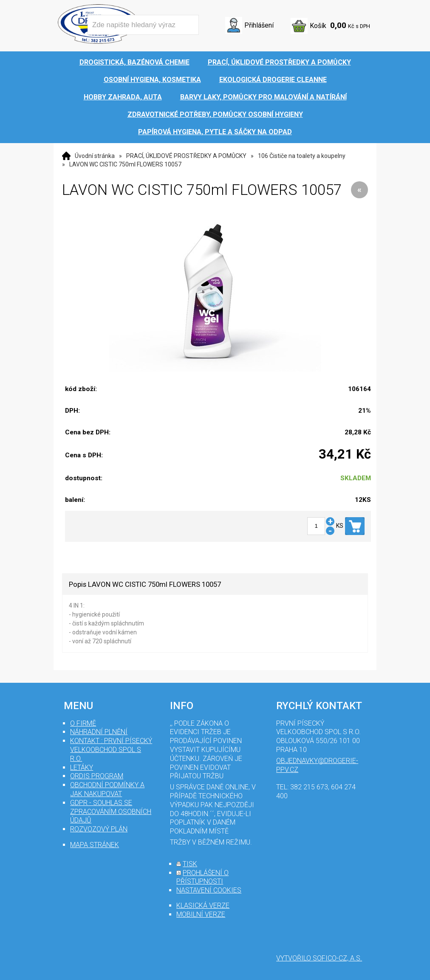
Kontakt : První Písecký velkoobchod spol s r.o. (111, 750)
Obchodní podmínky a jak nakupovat (107, 789)
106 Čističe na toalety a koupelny (302, 156)
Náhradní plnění (99, 732)
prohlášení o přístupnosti (202, 877)
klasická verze (203, 905)
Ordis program (97, 776)
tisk (190, 864)
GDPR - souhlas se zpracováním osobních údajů (111, 812)
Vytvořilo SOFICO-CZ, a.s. (319, 958)
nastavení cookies (209, 890)
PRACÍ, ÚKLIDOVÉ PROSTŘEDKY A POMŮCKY (186, 156)
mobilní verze (201, 914)
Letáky (82, 767)
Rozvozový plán (99, 829)
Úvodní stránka (95, 156)
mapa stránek (95, 845)
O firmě (83, 723)
